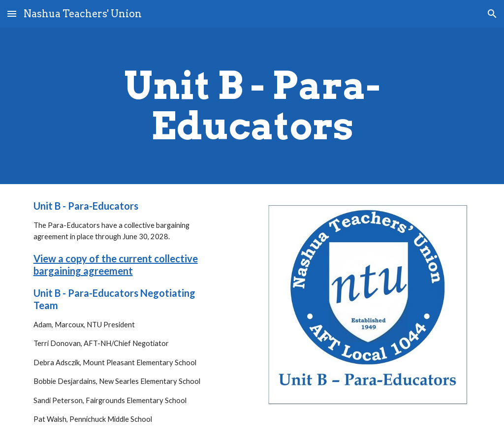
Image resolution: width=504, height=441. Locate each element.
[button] (12, 14)
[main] (252, 106)
